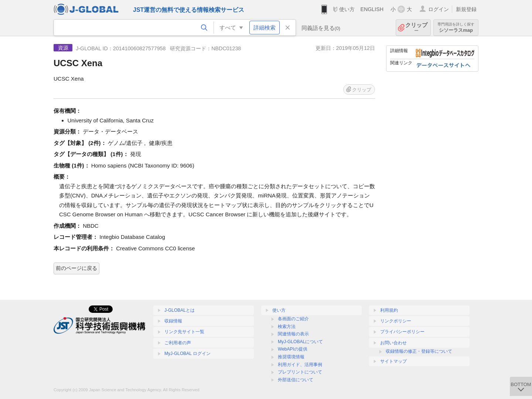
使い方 (347, 9)
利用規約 (389, 310)
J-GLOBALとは (180, 310)
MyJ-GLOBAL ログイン (187, 354)
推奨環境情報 (291, 357)
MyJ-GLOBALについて (300, 342)
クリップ (416, 28)
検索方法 (287, 327)
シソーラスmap (456, 28)
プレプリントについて (300, 372)
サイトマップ (393, 361)
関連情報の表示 (293, 334)
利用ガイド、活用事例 (300, 365)
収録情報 (173, 321)
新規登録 (466, 9)
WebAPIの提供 (293, 349)
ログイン (439, 9)
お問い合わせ (393, 343)
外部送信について (296, 380)
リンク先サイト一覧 (184, 332)
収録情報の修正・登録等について (419, 351)
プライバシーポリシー (402, 332)
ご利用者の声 (178, 343)
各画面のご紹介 (293, 319)
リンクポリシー (396, 321)
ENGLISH (372, 9)
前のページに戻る (76, 268)
